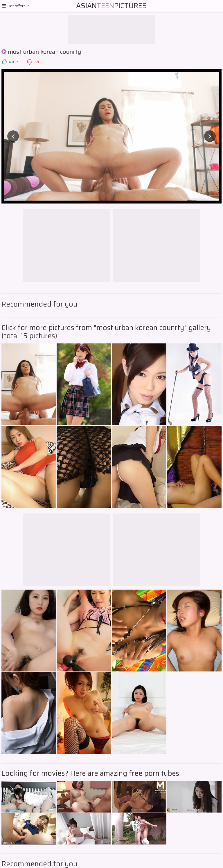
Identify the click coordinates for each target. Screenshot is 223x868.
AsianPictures (111, 6)
